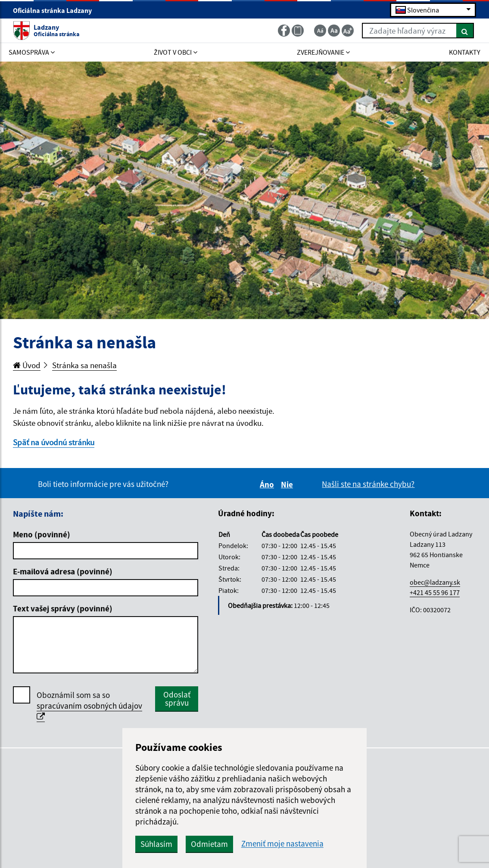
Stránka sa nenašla (84, 365)
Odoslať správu (177, 699)
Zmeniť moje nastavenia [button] (282, 844)
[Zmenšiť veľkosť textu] (320, 31)
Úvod (27, 365)
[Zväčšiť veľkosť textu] (348, 31)
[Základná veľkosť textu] (334, 31)
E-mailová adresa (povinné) (63, 571)
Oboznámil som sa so (89, 706)
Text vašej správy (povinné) (63, 608)
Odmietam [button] (209, 844)
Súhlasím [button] (156, 844)
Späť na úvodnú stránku (54, 442)
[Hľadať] (465, 31)
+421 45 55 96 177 (435, 592)
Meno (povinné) (42, 534)
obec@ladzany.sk (435, 582)
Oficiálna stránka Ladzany (56, 10)
